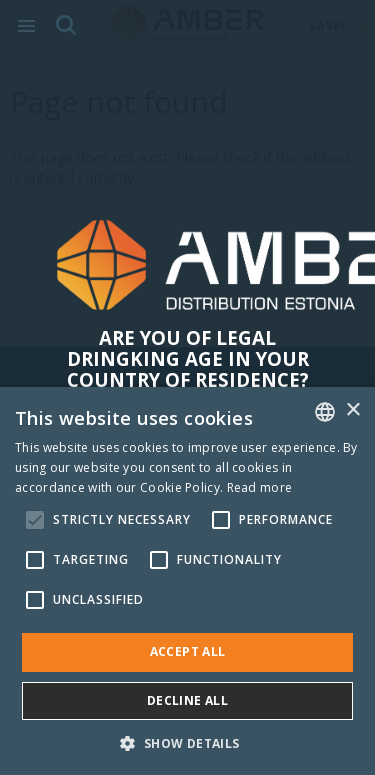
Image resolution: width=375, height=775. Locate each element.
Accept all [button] (188, 651)
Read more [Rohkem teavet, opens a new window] (260, 487)
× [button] (352, 410)
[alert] (187, 581)
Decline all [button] (187, 700)
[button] (187, 742)
